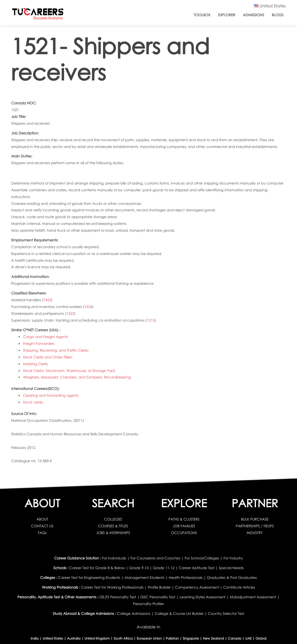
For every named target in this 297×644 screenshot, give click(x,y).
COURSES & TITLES (113, 525)
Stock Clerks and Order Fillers (48, 357)
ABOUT (42, 519)
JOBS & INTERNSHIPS (113, 532)
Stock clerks (33, 402)
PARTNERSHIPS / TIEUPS (255, 525)
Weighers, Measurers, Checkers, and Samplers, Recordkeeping (77, 377)
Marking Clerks (36, 364)
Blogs (278, 15)
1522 (70, 313)
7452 (47, 300)
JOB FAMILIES (184, 525)
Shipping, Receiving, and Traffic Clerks (56, 350)
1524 (88, 307)
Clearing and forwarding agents (51, 395)
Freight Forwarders (39, 343)
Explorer (227, 15)
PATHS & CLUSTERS (184, 519)
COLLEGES (113, 519)
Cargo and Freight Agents (45, 336)
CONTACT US (42, 525)
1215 (151, 320)
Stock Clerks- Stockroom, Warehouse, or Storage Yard (69, 370)
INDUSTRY (255, 532)
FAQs (42, 532)
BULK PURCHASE (255, 519)
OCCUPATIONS (184, 532)
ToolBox (202, 15)
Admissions (254, 15)
